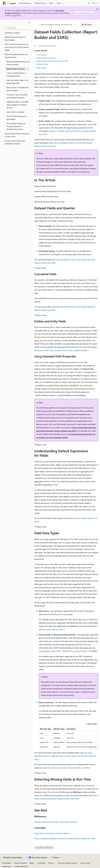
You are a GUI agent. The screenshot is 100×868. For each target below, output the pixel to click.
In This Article (41, 55)
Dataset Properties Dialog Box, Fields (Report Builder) (56, 822)
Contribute (41, 863)
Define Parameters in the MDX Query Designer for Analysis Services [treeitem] (18, 105)
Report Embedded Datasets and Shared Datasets (58, 24)
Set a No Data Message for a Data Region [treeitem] (17, 118)
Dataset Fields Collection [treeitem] (16, 69)
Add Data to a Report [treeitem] (12, 33)
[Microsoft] (4, 3)
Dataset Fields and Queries (46, 58)
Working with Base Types (76, 651)
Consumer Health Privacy (67, 863)
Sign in (95, 3)
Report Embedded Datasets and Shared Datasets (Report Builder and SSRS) (65, 838)
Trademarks (6, 866)
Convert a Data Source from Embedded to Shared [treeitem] (15, 142)
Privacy (51, 863)
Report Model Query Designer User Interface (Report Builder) (62, 350)
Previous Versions (20, 863)
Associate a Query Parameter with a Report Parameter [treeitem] (17, 96)
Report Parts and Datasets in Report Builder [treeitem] (15, 38)
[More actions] (96, 25)
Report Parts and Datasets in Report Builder (52, 833)
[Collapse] (29, 23)
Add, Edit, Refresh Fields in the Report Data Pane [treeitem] (17, 82)
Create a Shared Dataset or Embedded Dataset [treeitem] (16, 74)
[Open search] (89, 3)
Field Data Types (42, 64)
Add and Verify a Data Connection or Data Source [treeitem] (17, 135)
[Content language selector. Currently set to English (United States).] (13, 857)
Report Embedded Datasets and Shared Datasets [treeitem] (18, 63)
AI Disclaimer (7, 863)
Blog (31, 863)
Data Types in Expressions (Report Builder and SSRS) (68, 768)
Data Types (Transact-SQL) (53, 629)
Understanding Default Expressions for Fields (52, 61)
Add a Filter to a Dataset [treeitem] (15, 112)
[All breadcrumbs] (36, 25)
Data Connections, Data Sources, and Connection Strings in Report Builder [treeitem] (17, 47)
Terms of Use (85, 863)
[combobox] (16, 28)
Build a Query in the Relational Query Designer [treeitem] (18, 89)
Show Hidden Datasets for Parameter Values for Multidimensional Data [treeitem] (16, 126)
